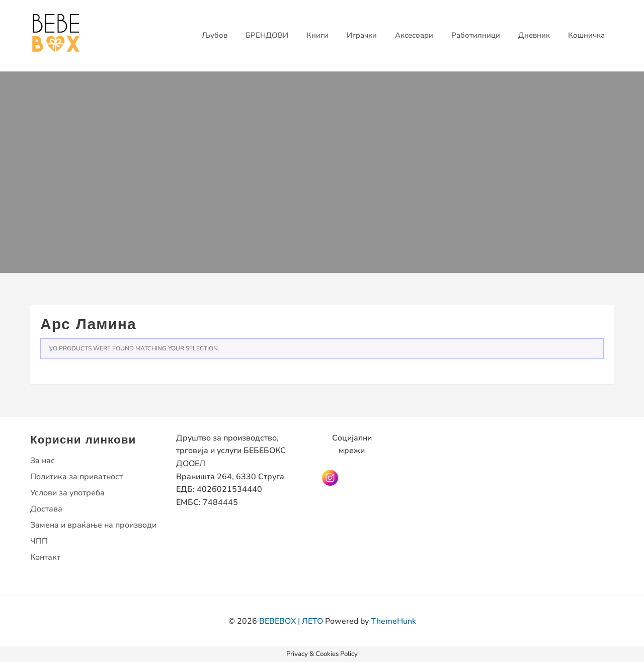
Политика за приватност (76, 477)
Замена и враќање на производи (93, 525)
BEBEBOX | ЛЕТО (291, 621)
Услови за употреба (67, 493)
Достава (46, 509)
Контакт (45, 557)
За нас (43, 461)
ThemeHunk (393, 621)
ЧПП (39, 541)
